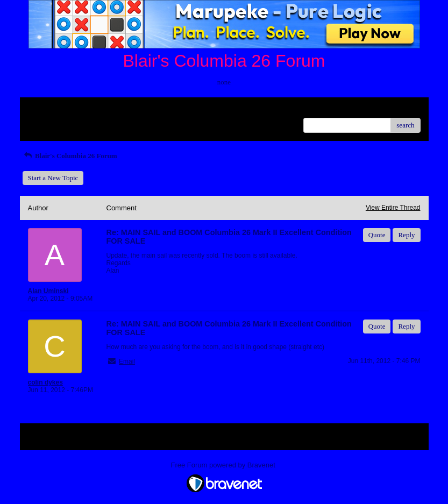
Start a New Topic (53, 178)
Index (95, 109)
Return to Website (53, 109)
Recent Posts (46, 122)
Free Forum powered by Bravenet (224, 465)
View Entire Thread (393, 208)
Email (127, 361)
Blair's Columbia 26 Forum (70, 156)
